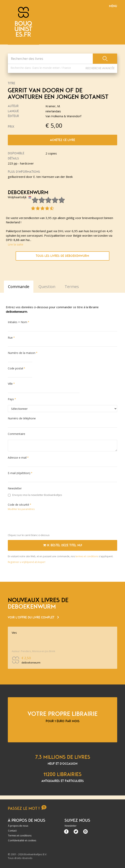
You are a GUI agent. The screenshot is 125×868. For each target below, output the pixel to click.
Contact (12, 831)
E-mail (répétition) (19, 473)
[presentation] (37, 523)
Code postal (15, 368)
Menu (113, 6)
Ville (10, 384)
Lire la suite (16, 244)
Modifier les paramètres (21, 509)
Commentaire (17, 434)
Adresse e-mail (17, 458)
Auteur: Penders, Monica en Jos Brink (33, 651)
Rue (10, 338)
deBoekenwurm (28, 193)
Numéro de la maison (22, 353)
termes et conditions (87, 556)
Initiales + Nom (17, 322)
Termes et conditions (20, 836)
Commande (19, 287)
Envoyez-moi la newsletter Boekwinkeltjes (35, 495)
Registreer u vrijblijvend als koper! (27, 562)
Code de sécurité (18, 505)
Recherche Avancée (100, 68)
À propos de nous (18, 826)
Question (47, 287)
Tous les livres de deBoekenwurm (62, 256)
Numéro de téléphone (22, 418)
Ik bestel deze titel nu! (63, 545)
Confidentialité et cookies (22, 840)
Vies (14, 633)
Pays (11, 399)
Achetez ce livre (62, 140)
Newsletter (15, 488)
